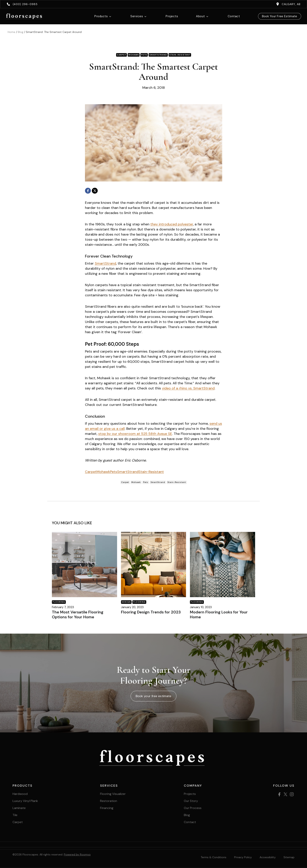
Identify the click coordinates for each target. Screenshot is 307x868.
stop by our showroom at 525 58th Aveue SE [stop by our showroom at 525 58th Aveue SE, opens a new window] (135, 434)
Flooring (59, 602)
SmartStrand (128, 472)
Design (126, 602)
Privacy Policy (243, 857)
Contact (234, 16)
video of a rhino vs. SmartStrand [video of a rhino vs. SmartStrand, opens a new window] (188, 388)
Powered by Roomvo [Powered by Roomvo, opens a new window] (77, 854)
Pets (114, 472)
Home (11, 32)
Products (101, 16)
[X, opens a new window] (95, 191)
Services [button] (137, 16)
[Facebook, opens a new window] (88, 191)
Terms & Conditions (214, 857)
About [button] (200, 16)
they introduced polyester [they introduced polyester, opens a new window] (172, 224)
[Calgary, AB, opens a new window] (288, 4)
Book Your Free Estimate (280, 16)
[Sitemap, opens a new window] (289, 857)
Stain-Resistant (151, 472)
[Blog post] (84, 565)
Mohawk (103, 472)
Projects (172, 16)
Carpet (91, 472)
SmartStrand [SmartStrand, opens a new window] (105, 263)
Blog (21, 32)
